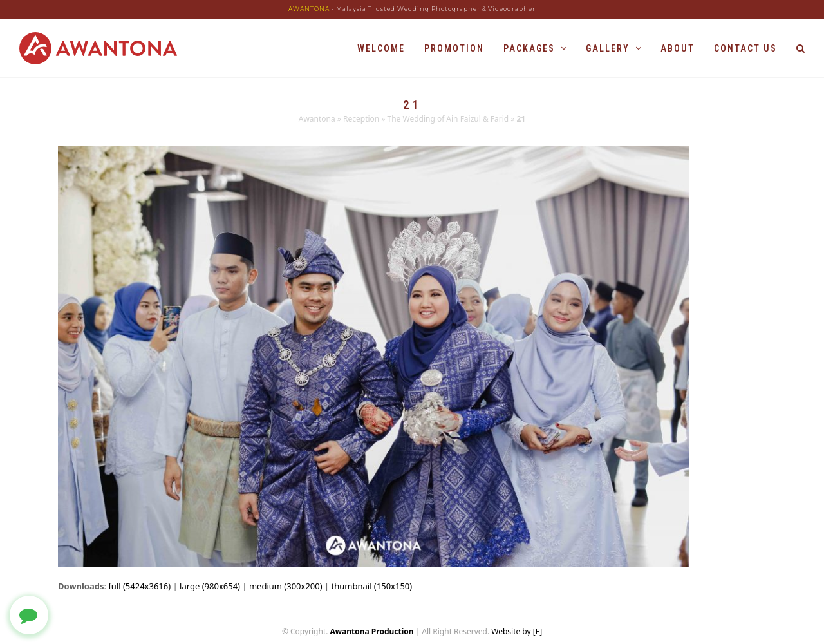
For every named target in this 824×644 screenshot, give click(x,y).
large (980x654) (210, 586)
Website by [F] (517, 631)
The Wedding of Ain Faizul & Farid (448, 119)
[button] (801, 48)
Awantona (317, 119)
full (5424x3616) (139, 586)
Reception (361, 119)
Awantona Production (372, 631)
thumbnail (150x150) (372, 586)
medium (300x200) (286, 586)
